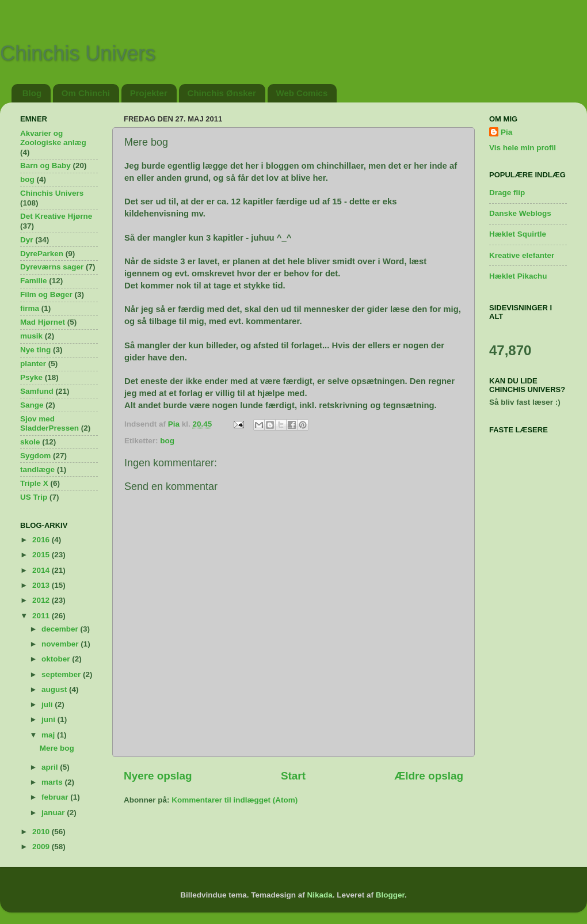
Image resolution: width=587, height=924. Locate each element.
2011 (42, 616)
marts (53, 782)
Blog (32, 93)
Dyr (27, 240)
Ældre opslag (429, 776)
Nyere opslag (158, 776)
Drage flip (507, 193)
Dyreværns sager (52, 267)
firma (30, 308)
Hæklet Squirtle (518, 234)
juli (48, 704)
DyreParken (42, 254)
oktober (57, 659)
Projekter (149, 93)
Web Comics (302, 93)
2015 (42, 555)
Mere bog (57, 748)
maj (49, 735)
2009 (42, 847)
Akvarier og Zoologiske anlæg (53, 138)
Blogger (390, 895)
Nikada (319, 895)
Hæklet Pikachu (518, 276)
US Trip (34, 497)
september (62, 674)
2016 (42, 540)
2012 (42, 600)
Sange (32, 405)
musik (31, 336)
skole (30, 442)
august (55, 689)
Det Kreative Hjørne (56, 216)
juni (49, 719)
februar (56, 797)
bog (167, 441)
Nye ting (35, 350)
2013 (42, 585)
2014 (42, 570)
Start (293, 776)
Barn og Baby (45, 166)
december (61, 629)
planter (33, 364)
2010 (42, 832)
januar (54, 813)
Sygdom (35, 456)
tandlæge (37, 469)
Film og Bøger (46, 294)
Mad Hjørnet (43, 322)
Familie (34, 281)
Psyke (31, 377)
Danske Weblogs (520, 213)
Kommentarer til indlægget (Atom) (235, 800)
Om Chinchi (86, 93)
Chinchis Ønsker (222, 93)
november (61, 644)
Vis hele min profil (523, 148)
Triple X (34, 483)
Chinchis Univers (78, 53)
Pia (506, 132)
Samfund (37, 391)
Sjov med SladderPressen (49, 423)
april (51, 767)
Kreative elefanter (522, 255)
